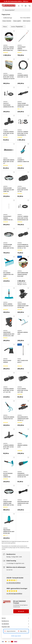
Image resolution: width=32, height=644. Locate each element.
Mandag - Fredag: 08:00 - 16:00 (14, 557)
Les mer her (10, 570)
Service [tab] (4, 618)
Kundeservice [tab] (5, 621)
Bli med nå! (21, 611)
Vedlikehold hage (8, 18)
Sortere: (18, 27)
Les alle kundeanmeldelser (14, 583)
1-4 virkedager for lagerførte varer (15, 563)
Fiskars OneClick (7, 21)
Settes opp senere (16, 636)
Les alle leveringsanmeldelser (14, 593)
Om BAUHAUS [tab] (5, 624)
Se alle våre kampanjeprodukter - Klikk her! (16, 1)
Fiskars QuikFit (17, 21)
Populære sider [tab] (6, 627)
